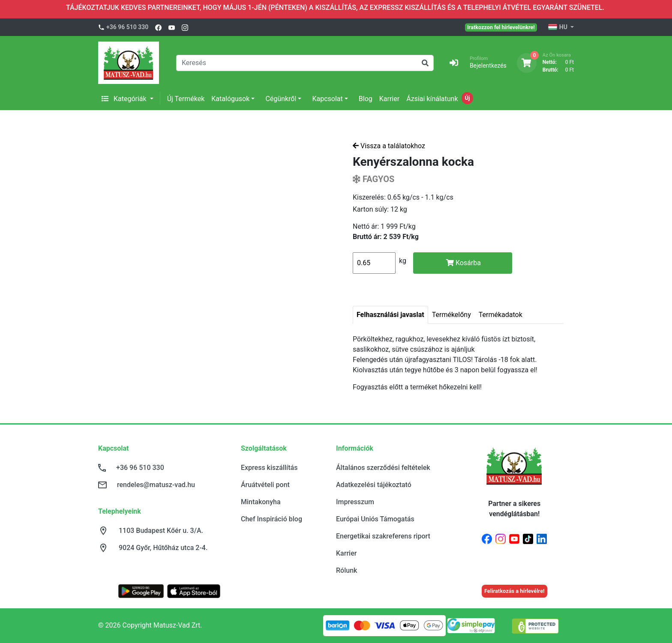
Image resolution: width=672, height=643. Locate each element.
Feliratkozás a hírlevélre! (514, 591)
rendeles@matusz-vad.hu (156, 485)
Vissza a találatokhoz (389, 146)
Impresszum (355, 502)
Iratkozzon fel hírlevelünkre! (501, 27)
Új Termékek (186, 99)
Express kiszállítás (269, 468)
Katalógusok (230, 99)
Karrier (389, 99)
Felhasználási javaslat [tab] (390, 315)
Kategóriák (125, 99)
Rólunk (346, 570)
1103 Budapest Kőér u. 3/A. (161, 531)
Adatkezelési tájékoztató (374, 485)
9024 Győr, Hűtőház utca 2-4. (163, 548)
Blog (366, 99)
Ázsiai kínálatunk (432, 99)
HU (558, 27)
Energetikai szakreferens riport (383, 536)
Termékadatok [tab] (501, 315)
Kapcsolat (327, 99)
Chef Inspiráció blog (271, 519)
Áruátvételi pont (265, 485)
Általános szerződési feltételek (383, 468)
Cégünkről (281, 99)
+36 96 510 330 (127, 27)
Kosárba (463, 263)
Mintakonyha (261, 502)
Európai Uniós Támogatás (375, 519)
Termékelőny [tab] (451, 315)
